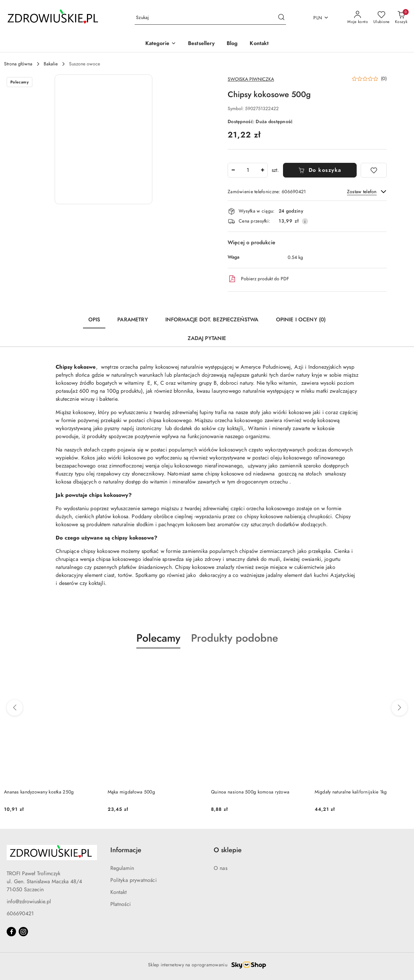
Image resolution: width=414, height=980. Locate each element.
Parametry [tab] (132, 320)
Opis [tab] (94, 320)
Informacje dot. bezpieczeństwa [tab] (212, 320)
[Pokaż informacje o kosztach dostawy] (305, 221)
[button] (161, 44)
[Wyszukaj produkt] (210, 18)
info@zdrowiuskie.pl (29, 902)
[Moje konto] (358, 18)
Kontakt (119, 892)
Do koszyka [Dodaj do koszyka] (320, 170)
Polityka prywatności (133, 880)
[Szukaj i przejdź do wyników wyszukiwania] (281, 18)
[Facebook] (11, 932)
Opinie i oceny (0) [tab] (301, 320)
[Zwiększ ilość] (262, 170)
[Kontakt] (259, 44)
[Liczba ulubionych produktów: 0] (381, 18)
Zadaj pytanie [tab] (207, 338)
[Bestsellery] (201, 44)
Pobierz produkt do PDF (258, 279)
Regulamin (122, 868)
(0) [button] (384, 79)
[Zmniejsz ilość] (233, 170)
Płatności (120, 904)
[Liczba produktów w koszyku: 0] (401, 18)
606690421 (20, 914)
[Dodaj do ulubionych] (374, 170)
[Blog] (232, 44)
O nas (220, 868)
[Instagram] (23, 932)
